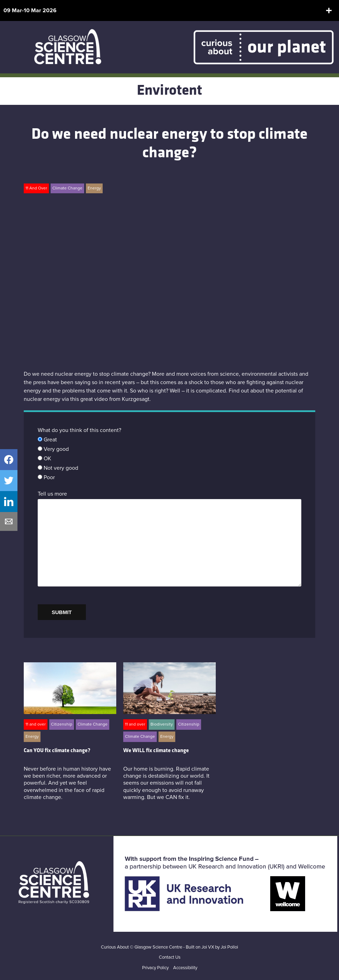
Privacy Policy (155, 968)
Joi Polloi (229, 947)
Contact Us (170, 957)
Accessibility (185, 968)
